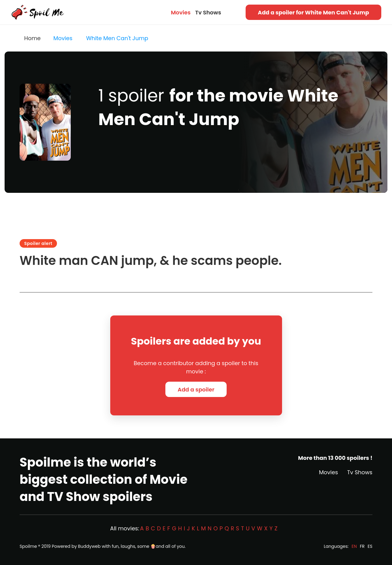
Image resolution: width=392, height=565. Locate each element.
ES (370, 546)
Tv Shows (208, 12)
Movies (181, 12)
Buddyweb (89, 546)
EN (354, 546)
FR (362, 546)
